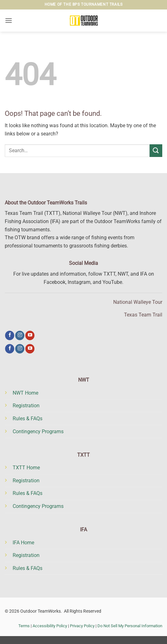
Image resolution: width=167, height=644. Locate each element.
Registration (26, 406)
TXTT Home (26, 468)
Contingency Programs (38, 431)
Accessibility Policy (50, 626)
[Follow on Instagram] (20, 335)
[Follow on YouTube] (30, 335)
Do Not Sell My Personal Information (130, 626)
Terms (24, 626)
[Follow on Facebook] (10, 335)
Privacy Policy (82, 626)
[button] (9, 20)
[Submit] (156, 150)
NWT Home (25, 393)
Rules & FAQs (28, 419)
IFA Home (23, 543)
